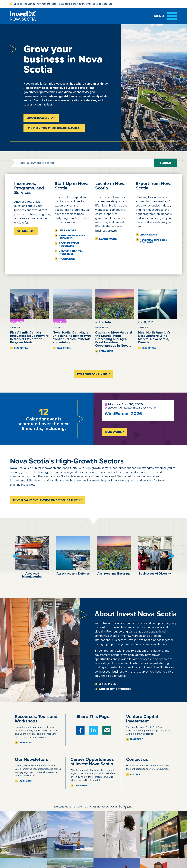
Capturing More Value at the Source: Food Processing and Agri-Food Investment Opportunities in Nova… (114, 339)
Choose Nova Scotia (40, 118)
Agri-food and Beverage (114, 573)
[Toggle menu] (166, 16)
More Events (114, 432)
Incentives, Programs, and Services (29, 188)
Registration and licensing (72, 237)
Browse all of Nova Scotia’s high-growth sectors (47, 500)
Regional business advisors (153, 241)
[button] (16, 556)
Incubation (67, 259)
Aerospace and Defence (73, 573)
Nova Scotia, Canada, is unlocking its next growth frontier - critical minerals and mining (72, 337)
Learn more (67, 230)
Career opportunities (115, 689)
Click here (19, 4)
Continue (135, 774)
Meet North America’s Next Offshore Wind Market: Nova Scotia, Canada (154, 337)
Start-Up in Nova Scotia (72, 186)
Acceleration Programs (69, 245)
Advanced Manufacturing (32, 575)
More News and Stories (92, 374)
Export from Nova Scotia (154, 186)
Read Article (21, 348)
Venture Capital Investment (71, 252)
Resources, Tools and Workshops (36, 719)
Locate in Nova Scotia (110, 186)
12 (44, 412)
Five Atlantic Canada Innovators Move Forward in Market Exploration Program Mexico (29, 337)
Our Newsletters (31, 759)
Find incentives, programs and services (53, 128)
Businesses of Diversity (155, 573)
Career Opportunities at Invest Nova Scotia (92, 762)
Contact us (137, 759)
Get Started (25, 231)
